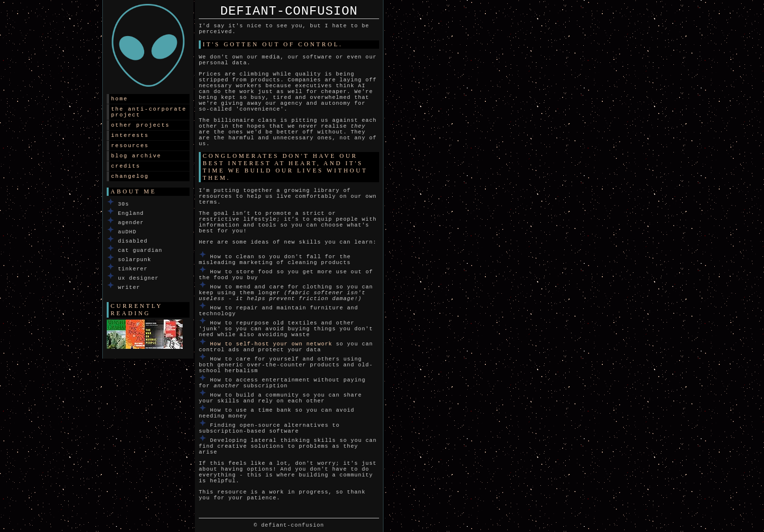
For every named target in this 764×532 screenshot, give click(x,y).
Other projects (140, 125)
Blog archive (136, 156)
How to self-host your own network (271, 344)
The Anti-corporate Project (149, 112)
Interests (130, 135)
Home (119, 99)
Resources (130, 146)
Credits (126, 166)
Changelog (130, 176)
